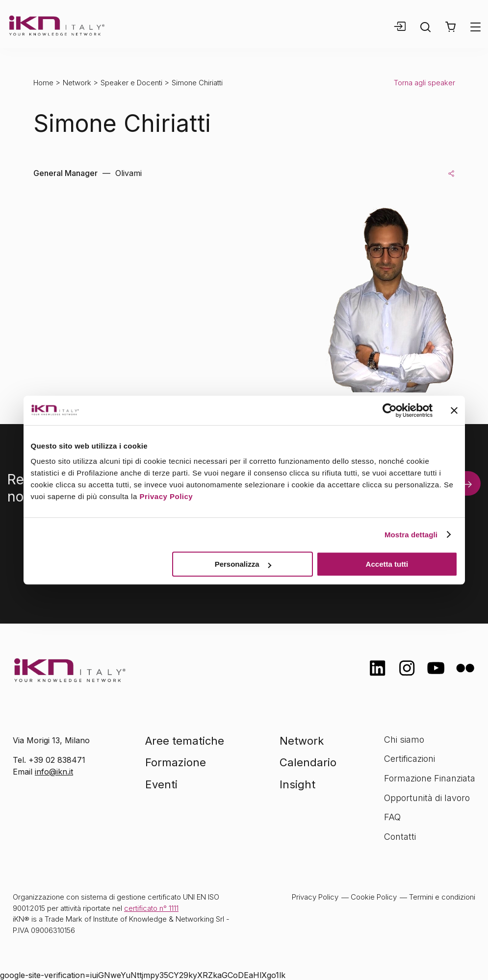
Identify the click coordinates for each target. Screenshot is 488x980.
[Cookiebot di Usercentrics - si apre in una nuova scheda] (390, 410)
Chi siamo (404, 740)
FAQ (392, 817)
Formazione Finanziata (430, 778)
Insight (297, 784)
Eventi (161, 784)
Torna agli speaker (424, 83)
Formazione (176, 762)
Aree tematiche (185, 741)
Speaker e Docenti (131, 83)
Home (43, 83)
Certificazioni (410, 759)
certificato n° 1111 (151, 908)
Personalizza (243, 564)
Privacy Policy (166, 496)
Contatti (400, 837)
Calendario (308, 762)
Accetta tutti (387, 564)
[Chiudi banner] (454, 410)
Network (77, 83)
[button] (450, 27)
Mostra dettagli (411, 535)
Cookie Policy (374, 897)
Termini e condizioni (442, 897)
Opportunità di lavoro (427, 798)
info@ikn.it (54, 772)
